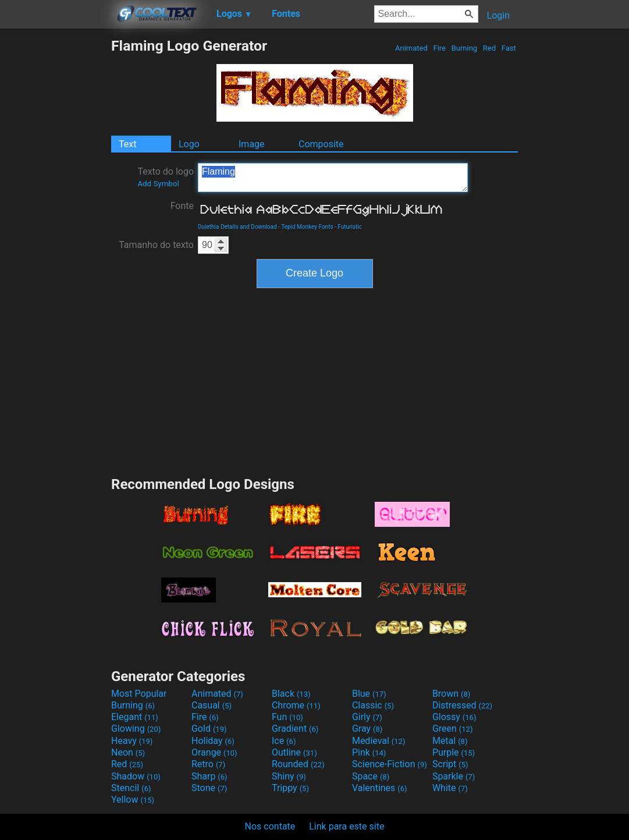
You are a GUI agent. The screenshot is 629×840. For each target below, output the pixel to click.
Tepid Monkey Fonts (307, 227)
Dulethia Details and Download (237, 227)
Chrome (296, 705)
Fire (439, 48)
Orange (214, 752)
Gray (367, 729)
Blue (369, 694)
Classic (373, 705)
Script (450, 764)
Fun (287, 717)
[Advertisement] (55, 212)
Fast (509, 48)
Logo (189, 144)
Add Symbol (158, 184)
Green (453, 729)
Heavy (132, 741)
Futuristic (350, 227)
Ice (284, 741)
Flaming (333, 178)
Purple (454, 752)
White (450, 788)
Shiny (289, 776)
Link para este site (347, 826)
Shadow (136, 776)
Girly (367, 717)
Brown (451, 694)
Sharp (209, 776)
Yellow (133, 800)
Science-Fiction (390, 764)
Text (127, 144)
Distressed (462, 705)
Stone (209, 788)
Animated (411, 48)
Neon (128, 752)
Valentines (380, 788)
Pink (369, 752)
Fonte (182, 206)
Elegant (135, 717)
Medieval (379, 741)
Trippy (290, 788)
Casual (212, 705)
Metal (450, 741)
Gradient (295, 729)
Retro (208, 764)
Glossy (454, 717)
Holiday (213, 741)
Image (252, 144)
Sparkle (454, 776)
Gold (209, 729)
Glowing (136, 729)
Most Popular (139, 694)
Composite (321, 144)
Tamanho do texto (156, 245)
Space (371, 776)
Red (490, 48)
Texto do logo (166, 177)
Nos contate (270, 826)
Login (498, 15)
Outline (294, 752)
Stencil (131, 788)
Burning (464, 48)
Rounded (298, 764)
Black (291, 694)
